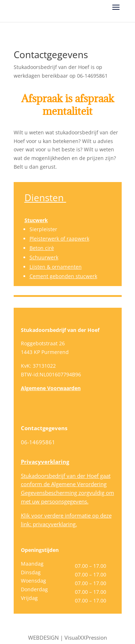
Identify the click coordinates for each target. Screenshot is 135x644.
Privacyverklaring (45, 462)
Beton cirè (42, 248)
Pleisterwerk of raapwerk (59, 239)
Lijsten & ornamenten (56, 267)
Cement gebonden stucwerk (63, 276)
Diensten (44, 198)
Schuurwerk (44, 257)
